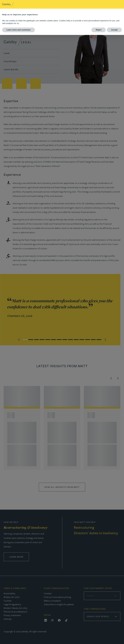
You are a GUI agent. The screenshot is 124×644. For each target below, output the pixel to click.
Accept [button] (114, 30)
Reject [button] (99, 30)
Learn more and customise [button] (19, 30)
